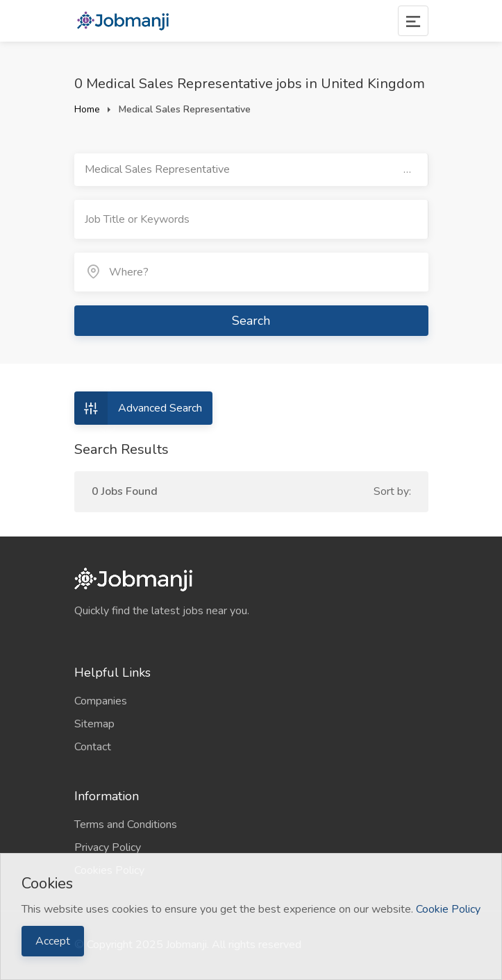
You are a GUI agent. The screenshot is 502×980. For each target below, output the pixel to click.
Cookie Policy (448, 909)
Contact (93, 747)
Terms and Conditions (126, 825)
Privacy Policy (108, 847)
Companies (101, 701)
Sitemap (94, 724)
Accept (53, 941)
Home (87, 109)
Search (251, 321)
